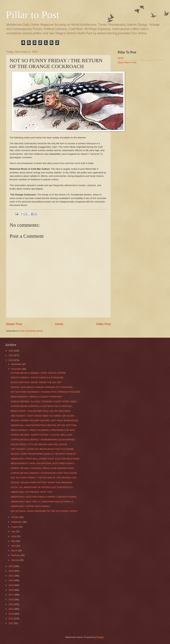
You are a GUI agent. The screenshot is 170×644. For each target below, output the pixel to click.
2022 (11, 571)
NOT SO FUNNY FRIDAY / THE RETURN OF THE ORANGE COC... (44, 478)
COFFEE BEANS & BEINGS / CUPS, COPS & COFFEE (38, 373)
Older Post (103, 324)
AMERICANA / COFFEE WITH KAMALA (30, 506)
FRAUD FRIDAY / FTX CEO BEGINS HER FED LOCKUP (39, 444)
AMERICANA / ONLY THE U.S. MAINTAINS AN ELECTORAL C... (43, 502)
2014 (11, 609)
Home (59, 324)
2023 (11, 566)
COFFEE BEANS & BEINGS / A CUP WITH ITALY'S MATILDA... (42, 406)
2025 (11, 355)
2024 (11, 360)
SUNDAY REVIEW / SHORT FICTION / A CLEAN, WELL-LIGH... (42, 435)
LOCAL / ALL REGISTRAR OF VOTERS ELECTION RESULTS (42, 487)
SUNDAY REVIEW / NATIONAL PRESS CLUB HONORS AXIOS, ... (44, 468)
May (14, 541)
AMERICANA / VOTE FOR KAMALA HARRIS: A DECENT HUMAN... (44, 497)
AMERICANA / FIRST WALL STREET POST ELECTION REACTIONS (45, 459)
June (14, 536)
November (17, 369)
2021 (11, 576)
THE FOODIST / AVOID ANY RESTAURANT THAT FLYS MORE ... (43, 449)
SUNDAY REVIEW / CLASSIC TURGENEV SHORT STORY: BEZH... (45, 402)
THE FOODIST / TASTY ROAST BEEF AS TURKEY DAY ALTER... (43, 416)
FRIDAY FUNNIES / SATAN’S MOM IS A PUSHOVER (37, 378)
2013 (11, 614)
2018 (11, 590)
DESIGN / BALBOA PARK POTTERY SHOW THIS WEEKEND (41, 482)
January (15, 560)
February (16, 555)
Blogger (100, 637)
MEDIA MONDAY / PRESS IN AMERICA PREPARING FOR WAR (43, 430)
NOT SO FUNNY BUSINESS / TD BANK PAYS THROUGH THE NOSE (45, 392)
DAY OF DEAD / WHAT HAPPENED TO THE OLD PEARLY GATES (44, 511)
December (17, 364)
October (15, 517)
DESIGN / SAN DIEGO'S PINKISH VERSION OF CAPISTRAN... (42, 387)
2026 (11, 351)
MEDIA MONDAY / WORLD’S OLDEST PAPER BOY (36, 397)
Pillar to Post (33, 15)
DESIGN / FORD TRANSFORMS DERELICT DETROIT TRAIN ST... (44, 454)
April (14, 546)
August (15, 527)
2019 (11, 585)
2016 (11, 599)
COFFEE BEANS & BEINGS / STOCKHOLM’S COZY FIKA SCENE (44, 473)
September (17, 522)
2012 (11, 619)
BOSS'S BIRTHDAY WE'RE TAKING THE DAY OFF (36, 382)
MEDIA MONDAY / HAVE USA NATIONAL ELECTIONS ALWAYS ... (44, 463)
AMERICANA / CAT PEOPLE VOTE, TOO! (32, 492)
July (13, 531)
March (15, 551)
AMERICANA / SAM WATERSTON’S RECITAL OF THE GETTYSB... (44, 425)
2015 (11, 604)
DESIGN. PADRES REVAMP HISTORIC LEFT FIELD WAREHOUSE (44, 420)
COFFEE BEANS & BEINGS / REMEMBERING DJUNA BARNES (43, 440)
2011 (11, 623)
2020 (11, 580)
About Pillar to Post (127, 62)
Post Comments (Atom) (31, 331)
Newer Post (14, 324)
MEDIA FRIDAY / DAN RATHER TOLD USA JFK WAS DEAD (41, 411)
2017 (11, 595)
